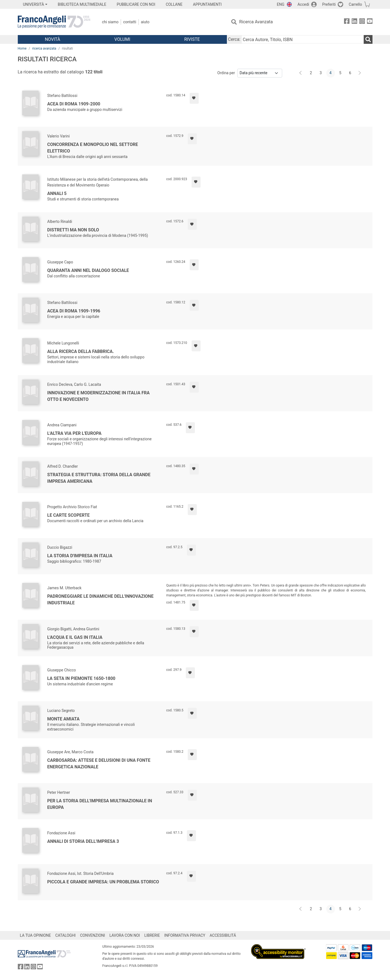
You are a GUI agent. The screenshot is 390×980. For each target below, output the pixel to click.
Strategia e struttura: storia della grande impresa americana (99, 478)
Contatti (130, 22)
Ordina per (226, 73)
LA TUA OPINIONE (36, 935)
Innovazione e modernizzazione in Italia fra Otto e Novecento (99, 396)
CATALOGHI (65, 935)
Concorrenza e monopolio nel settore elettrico (93, 148)
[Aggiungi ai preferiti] (194, 98)
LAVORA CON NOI (125, 935)
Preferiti (329, 4)
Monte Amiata (63, 719)
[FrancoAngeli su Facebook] (347, 22)
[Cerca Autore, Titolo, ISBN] (302, 39)
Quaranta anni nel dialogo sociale (88, 270)
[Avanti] (360, 73)
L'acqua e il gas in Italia (75, 637)
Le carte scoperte (69, 515)
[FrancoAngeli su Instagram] (362, 22)
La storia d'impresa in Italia (80, 556)
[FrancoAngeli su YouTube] (370, 22)
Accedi (303, 4)
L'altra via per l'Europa (74, 433)
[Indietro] (301, 73)
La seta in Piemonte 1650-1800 (81, 678)
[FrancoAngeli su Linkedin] (354, 22)
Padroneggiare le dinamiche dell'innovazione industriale (100, 600)
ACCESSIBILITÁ (223, 935)
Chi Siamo (110, 22)
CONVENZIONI (92, 935)
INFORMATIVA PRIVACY (185, 935)
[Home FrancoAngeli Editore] (54, 22)
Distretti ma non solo (73, 230)
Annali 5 (57, 193)
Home (22, 48)
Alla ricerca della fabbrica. (81, 351)
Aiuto (145, 22)
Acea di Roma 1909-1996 (74, 311)
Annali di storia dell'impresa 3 (83, 841)
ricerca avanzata (44, 48)
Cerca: (234, 39)
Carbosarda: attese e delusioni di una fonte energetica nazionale (99, 764)
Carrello (355, 4)
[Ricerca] (368, 39)
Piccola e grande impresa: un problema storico (103, 882)
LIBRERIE (152, 935)
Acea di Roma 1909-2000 (74, 104)
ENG (281, 4)
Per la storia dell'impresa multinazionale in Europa (100, 804)
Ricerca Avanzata (256, 22)
